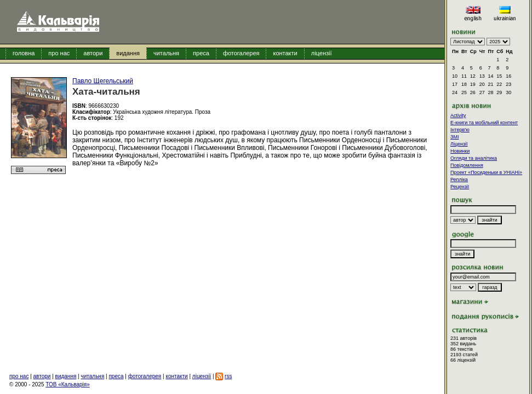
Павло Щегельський (103, 81)
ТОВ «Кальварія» (67, 384)
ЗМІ (454, 137)
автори (93, 53)
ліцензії (322, 53)
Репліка (459, 179)
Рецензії (460, 187)
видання (128, 53)
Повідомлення (467, 165)
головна (24, 53)
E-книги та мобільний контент (484, 123)
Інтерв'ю (460, 130)
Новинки (460, 151)
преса (201, 53)
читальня (166, 53)
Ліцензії (459, 144)
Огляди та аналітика (474, 158)
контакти (285, 53)
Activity (458, 115)
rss (228, 376)
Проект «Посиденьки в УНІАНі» (486, 172)
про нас (59, 53)
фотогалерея (241, 53)
